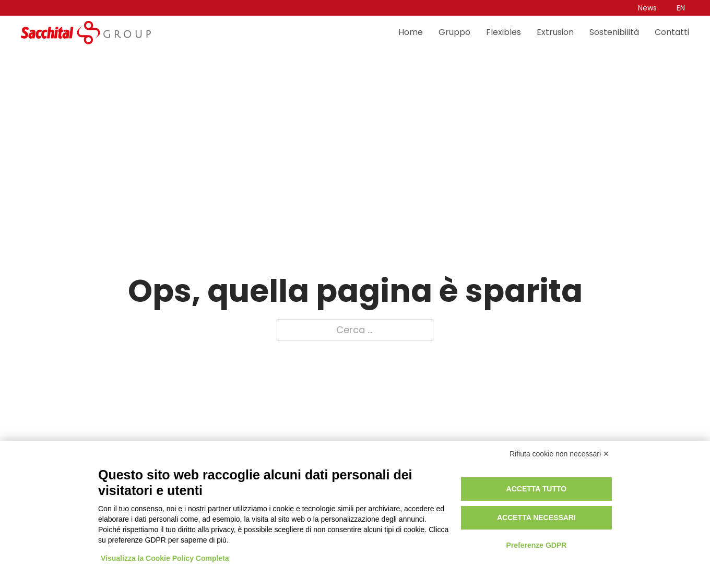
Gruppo (454, 33)
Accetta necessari (536, 518)
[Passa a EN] (681, 8)
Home (411, 33)
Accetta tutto (537, 489)
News (647, 8)
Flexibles (504, 33)
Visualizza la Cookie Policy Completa (165, 558)
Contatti (672, 33)
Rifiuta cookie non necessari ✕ (559, 454)
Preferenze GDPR (536, 545)
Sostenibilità (614, 33)
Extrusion (555, 33)
